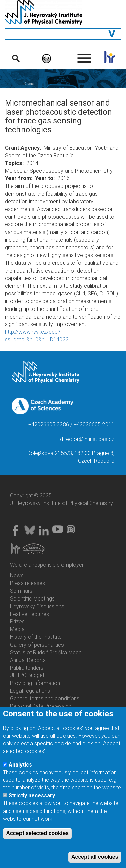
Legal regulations (30, 691)
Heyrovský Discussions (37, 606)
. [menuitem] (84, 55)
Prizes (17, 622)
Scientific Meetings (32, 599)
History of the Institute (36, 637)
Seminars (21, 591)
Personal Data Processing (41, 706)
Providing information (35, 683)
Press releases (28, 583)
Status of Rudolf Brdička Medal (46, 652)
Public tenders (27, 668)
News (17, 575)
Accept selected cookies (37, 840)
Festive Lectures (30, 614)
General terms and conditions (45, 698)
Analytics (20, 771)
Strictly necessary (32, 802)
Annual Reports (28, 660)
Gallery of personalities (37, 645)
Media (17, 629)
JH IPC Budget (27, 675)
